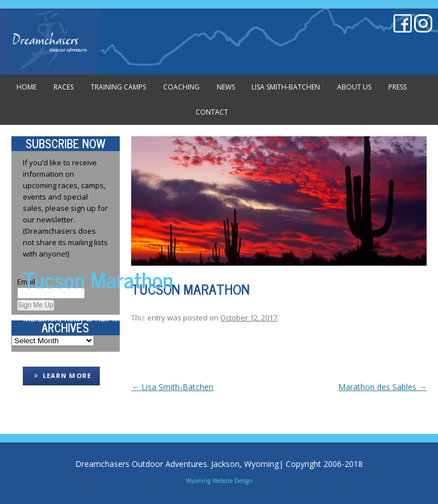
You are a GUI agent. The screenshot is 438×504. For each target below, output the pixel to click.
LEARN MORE (61, 375)
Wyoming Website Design (219, 481)
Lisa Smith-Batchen (286, 87)
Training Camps (118, 87)
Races (64, 87)
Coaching (181, 87)
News (226, 87)
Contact (212, 112)
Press (398, 87)
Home (27, 87)
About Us (354, 87)
